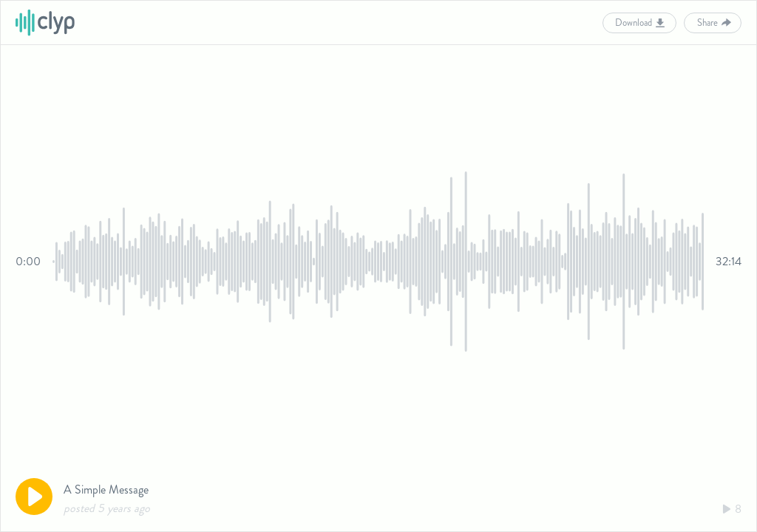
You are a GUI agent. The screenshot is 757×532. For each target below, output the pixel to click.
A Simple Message (106, 490)
